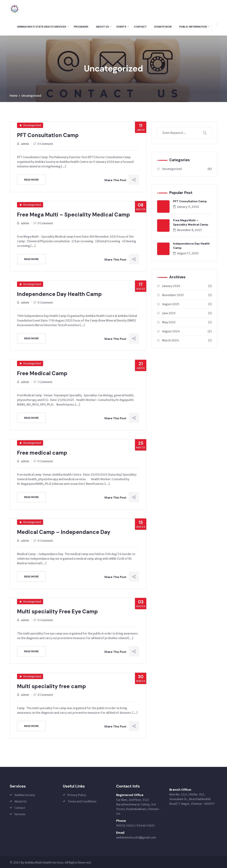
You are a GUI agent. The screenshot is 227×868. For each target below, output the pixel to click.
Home (14, 96)
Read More (31, 180)
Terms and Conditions (82, 801)
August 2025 (187, 304)
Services (20, 813)
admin (25, 144)
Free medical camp (42, 452)
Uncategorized (31, 96)
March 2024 (187, 341)
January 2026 (187, 286)
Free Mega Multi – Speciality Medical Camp (74, 215)
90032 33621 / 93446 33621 (135, 825)
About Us (102, 27)
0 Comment (45, 144)
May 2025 (187, 322)
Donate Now (163, 27)
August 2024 (187, 331)
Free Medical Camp (42, 373)
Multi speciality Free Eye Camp (57, 611)
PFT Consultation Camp (48, 135)
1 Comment (45, 382)
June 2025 (187, 313)
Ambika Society (25, 794)
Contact (140, 27)
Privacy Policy (77, 794)
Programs (81, 27)
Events (121, 27)
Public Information (193, 27)
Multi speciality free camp (52, 686)
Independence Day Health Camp (59, 294)
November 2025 (187, 295)
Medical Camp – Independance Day (64, 532)
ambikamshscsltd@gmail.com (136, 837)
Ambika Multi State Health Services (42, 27)
